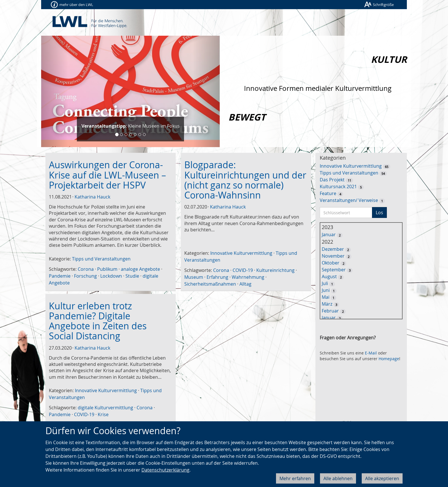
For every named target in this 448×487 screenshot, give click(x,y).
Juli (325, 283)
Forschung (85, 276)
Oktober (331, 263)
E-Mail (371, 353)
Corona (86, 269)
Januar (329, 235)
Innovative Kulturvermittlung (241, 253)
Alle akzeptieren (382, 478)
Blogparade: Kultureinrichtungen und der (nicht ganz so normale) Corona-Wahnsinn (245, 180)
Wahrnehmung (248, 277)
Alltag (245, 284)
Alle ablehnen (338, 478)
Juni (326, 290)
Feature (328, 193)
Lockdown (111, 276)
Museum (194, 277)
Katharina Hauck (92, 197)
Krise (103, 414)
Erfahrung (217, 277)
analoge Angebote (140, 269)
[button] (55, 91)
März (327, 304)
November (333, 256)
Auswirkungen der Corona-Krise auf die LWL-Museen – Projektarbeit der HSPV (107, 175)
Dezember (333, 249)
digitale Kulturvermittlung (105, 408)
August (329, 276)
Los (379, 213)
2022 (327, 242)
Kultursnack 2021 (338, 187)
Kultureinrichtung (275, 270)
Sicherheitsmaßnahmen (210, 284)
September (334, 270)
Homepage (389, 359)
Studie (132, 276)
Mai (326, 297)
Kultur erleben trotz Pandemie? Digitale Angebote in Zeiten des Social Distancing (98, 321)
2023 (327, 227)
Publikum (107, 269)
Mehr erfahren (295, 478)
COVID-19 (243, 270)
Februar (330, 311)
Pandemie (60, 276)
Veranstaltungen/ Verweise (349, 200)
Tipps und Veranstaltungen (101, 259)
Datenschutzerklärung (165, 470)
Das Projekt (332, 180)
